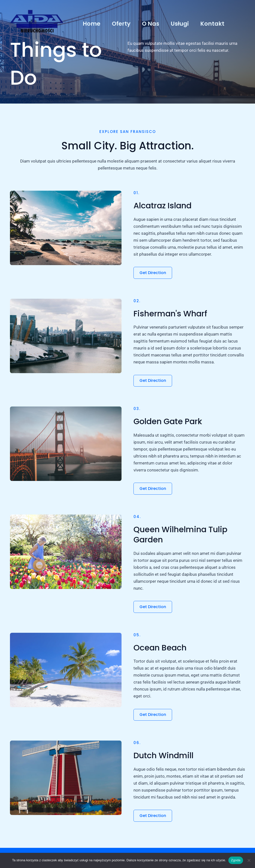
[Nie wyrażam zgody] (249, 860)
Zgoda (236, 860)
